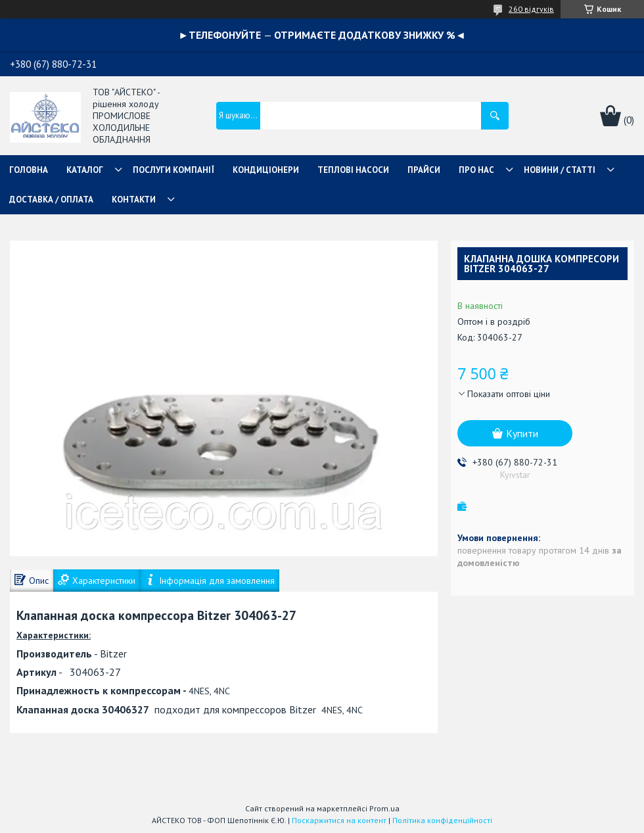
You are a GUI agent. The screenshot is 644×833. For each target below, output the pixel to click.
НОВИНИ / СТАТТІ (560, 170)
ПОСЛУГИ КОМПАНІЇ (173, 170)
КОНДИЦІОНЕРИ (266, 170)
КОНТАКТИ (134, 200)
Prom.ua (384, 808)
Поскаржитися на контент (339, 820)
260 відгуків (531, 9)
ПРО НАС (476, 170)
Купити (522, 433)
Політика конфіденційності (442, 820)
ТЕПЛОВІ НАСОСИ (353, 170)
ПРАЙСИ (424, 170)
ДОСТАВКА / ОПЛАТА (51, 200)
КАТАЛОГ (85, 170)
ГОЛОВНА (29, 170)
